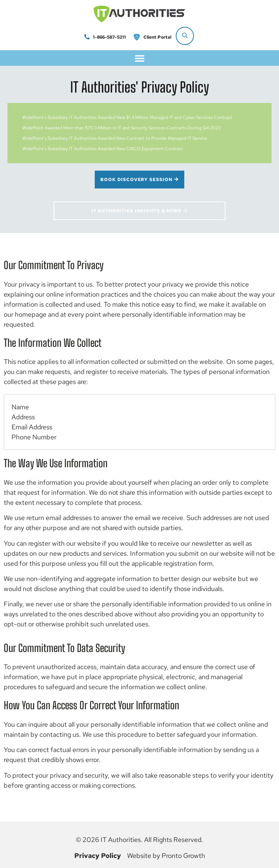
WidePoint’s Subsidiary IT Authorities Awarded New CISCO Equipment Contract (103, 149)
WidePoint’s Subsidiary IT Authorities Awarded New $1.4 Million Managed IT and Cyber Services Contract (127, 117)
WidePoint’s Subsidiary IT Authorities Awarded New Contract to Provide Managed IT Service (115, 138)
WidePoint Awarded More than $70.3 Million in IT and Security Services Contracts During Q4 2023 (121, 128)
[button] (140, 58)
